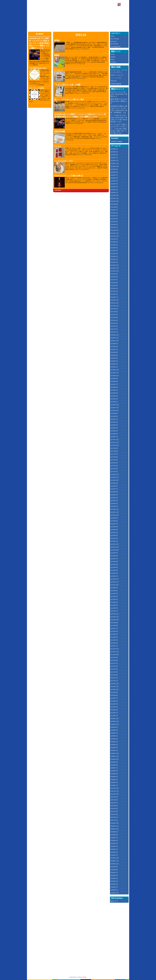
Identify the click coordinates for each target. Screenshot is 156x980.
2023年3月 (114, 256)
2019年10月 (115, 376)
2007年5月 (114, 809)
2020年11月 (115, 338)
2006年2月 (114, 852)
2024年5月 (114, 216)
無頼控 (57, 55)
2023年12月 (115, 230)
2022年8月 (114, 277)
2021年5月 (114, 320)
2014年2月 (114, 573)
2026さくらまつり (117, 75)
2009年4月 (114, 742)
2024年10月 (115, 201)
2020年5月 (114, 355)
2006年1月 (114, 855)
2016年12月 (115, 474)
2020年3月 (114, 361)
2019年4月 (114, 393)
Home (113, 54)
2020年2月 (114, 364)
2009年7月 (114, 733)
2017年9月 (114, 448)
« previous (58, 190)
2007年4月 (114, 812)
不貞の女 (114, 81)
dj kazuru (77, 49)
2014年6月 (114, 562)
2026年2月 (114, 155)
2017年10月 (115, 445)
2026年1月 (114, 158)
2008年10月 (115, 759)
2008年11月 (115, 756)
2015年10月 (115, 515)
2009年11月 (115, 721)
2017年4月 (114, 463)
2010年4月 (114, 707)
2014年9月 (114, 553)
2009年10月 (115, 724)
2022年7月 (114, 280)
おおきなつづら (116, 92)
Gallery (113, 57)
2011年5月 (114, 669)
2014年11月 (115, 547)
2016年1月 (114, 506)
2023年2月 (114, 259)
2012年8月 (114, 626)
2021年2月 (114, 329)
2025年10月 (115, 166)
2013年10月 (115, 585)
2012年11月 (115, 617)
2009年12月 (115, 719)
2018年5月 (114, 425)
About (113, 59)
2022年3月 (114, 291)
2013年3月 (114, 605)
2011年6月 (114, 666)
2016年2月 (114, 503)
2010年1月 (114, 716)
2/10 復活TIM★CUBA (38, 68)
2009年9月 (114, 727)
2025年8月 (114, 172)
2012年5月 (114, 634)
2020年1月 (114, 367)
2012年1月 (114, 646)
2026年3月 (114, 152)
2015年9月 (114, 518)
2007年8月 (114, 800)
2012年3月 (114, 640)
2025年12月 (115, 161)
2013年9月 (114, 588)
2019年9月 (114, 379)
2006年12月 (115, 823)
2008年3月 (114, 780)
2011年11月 (115, 652)
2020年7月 (114, 349)
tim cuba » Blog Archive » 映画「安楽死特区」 (119, 110)
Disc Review (115, 39)
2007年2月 (114, 817)
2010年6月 (114, 701)
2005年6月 (114, 875)
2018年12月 (115, 405)
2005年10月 (115, 864)
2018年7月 (114, 419)
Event (40, 34)
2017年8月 (114, 451)
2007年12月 (115, 788)
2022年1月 (114, 297)
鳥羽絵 (57, 40)
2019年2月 (114, 399)
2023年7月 (114, 245)
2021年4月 (114, 323)
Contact (113, 62)
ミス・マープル (116, 78)
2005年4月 (114, 881)
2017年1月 (114, 472)
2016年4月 (114, 498)
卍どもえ (58, 146)
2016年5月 (114, 495)
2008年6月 (114, 771)
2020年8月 (114, 347)
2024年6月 (114, 213)
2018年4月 (114, 428)
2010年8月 (114, 695)
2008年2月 (114, 782)
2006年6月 (114, 841)
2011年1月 (114, 681)
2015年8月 (114, 521)
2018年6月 (114, 422)
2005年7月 (114, 873)
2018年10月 (115, 410)
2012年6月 (114, 631)
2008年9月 (114, 762)
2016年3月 (114, 501)
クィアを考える (116, 115)
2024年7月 (114, 210)
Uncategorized (84, 49)
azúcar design (82, 977)
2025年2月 (114, 190)
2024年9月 (114, 204)
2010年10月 (115, 689)
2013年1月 (114, 611)
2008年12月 (115, 753)
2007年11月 (115, 791)
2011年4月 (114, 672)
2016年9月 (114, 483)
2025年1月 (114, 193)
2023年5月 (114, 251)
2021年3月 (114, 326)
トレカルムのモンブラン (64, 161)
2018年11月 (115, 408)
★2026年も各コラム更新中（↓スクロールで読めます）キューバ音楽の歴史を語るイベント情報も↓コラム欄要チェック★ (40, 43)
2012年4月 (114, 637)
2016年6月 (114, 492)
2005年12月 (115, 858)
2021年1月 (114, 332)
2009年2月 (114, 748)
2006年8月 (114, 835)
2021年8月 (114, 312)
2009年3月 (114, 745)
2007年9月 (114, 797)
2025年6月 (114, 178)
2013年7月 (114, 594)
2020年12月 (115, 335)
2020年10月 (115, 341)
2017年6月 (114, 457)
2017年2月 (114, 469)
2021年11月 (115, 303)
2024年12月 (115, 195)
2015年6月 (114, 527)
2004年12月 (115, 893)
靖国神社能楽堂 (116, 84)
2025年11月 (115, 163)
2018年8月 (114, 416)
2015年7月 (114, 524)
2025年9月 (114, 169)
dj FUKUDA (91, 183)
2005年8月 (114, 870)
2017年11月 (115, 442)
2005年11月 (115, 861)
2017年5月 (114, 460)
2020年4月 (114, 358)
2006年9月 (114, 832)
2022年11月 (115, 268)
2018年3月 (114, 431)
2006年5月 (114, 843)
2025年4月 (114, 184)
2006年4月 (114, 846)
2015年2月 (114, 538)
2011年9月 (114, 657)
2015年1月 (114, 541)
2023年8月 (114, 242)
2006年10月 (115, 829)
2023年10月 (115, 236)
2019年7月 (114, 384)
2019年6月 (114, 387)
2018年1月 (114, 437)
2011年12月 (115, 649)
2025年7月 (114, 175)
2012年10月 (115, 620)
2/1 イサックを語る (37, 88)
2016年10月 (115, 480)
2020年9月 (114, 344)
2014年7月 (114, 559)
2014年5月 (114, 565)
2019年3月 (114, 396)
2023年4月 (114, 254)
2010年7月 (114, 698)
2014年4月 (114, 567)
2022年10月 (115, 271)
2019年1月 (114, 402)
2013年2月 (114, 608)
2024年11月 (115, 198)
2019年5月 (114, 390)
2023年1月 (114, 262)
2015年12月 (115, 509)
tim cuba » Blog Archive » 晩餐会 (119, 94)
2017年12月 (115, 440)
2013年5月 (114, 599)
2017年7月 (114, 454)
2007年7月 (114, 803)
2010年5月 (114, 704)
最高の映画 (114, 99)
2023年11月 (115, 233)
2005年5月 (114, 878)
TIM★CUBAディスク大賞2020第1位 (69, 176)
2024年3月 (114, 222)
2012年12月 (115, 614)
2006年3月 (114, 849)
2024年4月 (114, 219)
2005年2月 (114, 887)
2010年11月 (115, 687)
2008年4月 (114, 777)
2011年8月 (114, 660)
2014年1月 (114, 576)
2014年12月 (115, 544)
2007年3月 (114, 814)
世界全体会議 (59, 131)
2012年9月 (114, 623)
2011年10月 (115, 655)
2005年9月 (114, 867)
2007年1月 (114, 820)
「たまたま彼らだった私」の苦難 (67, 85)
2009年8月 (114, 730)
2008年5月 (114, 774)
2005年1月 (114, 890)
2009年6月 (114, 736)
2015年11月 (115, 512)
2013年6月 (114, 596)
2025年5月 (114, 181)
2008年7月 (114, 768)
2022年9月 (114, 274)
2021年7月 (114, 315)
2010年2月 (114, 713)
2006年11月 (115, 826)
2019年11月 (115, 373)
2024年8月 (114, 207)
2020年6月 (114, 352)
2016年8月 (114, 486)
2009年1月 (114, 750)
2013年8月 (114, 591)
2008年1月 (114, 785)
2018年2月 (114, 434)
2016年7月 (114, 489)
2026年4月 (114, 149)
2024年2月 (114, 225)
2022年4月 (114, 288)
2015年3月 (114, 535)
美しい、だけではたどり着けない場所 (69, 99)
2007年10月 (115, 794)
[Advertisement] (121, 940)
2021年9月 (114, 309)
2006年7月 (114, 838)
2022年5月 (114, 286)
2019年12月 (115, 370)
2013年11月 (115, 582)
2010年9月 (114, 692)
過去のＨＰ (114, 901)
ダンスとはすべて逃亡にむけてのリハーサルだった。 (119, 127)
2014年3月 (114, 570)
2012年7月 (114, 628)
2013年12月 (115, 579)
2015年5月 (114, 530)
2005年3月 (114, 884)
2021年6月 (114, 318)
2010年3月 (114, 710)
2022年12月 (115, 265)
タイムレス (59, 70)
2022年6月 (114, 283)
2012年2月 (114, 643)
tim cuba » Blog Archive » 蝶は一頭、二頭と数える (119, 131)
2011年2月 (114, 678)
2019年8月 (114, 381)
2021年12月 (115, 300)
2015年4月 (114, 533)
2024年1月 (114, 227)
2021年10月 (115, 306)
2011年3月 (114, 675)
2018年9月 (114, 413)
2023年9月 (114, 239)
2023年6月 (114, 248)
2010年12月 (115, 684)
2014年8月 (114, 556)
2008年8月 (114, 765)
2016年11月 (115, 477)
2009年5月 (114, 739)
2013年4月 (114, 602)
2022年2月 (114, 294)
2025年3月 (114, 187)
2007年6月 (114, 806)
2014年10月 (115, 550)
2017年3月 (114, 466)
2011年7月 (114, 663)
